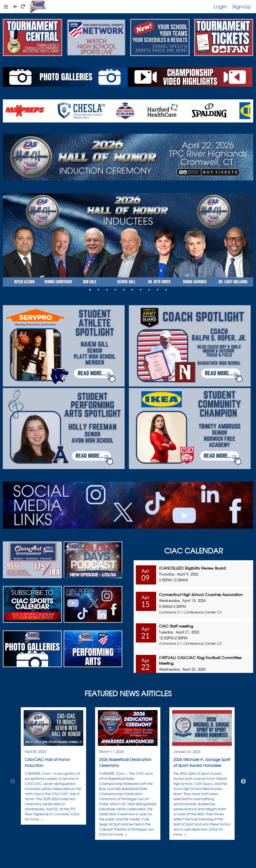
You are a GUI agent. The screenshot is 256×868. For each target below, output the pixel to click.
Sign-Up (242, 6)
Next (243, 782)
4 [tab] (115, 290)
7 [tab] (141, 290)
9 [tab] (158, 290)
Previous (13, 782)
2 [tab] (98, 290)
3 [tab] (107, 290)
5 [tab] (124, 290)
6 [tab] (132, 290)
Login (220, 6)
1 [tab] (90, 290)
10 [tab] (166, 290)
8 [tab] (149, 290)
